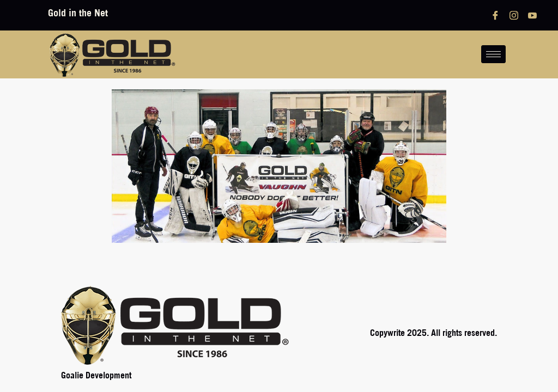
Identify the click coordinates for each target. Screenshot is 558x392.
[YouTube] (532, 15)
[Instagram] (514, 15)
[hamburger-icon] (493, 54)
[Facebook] (495, 15)
